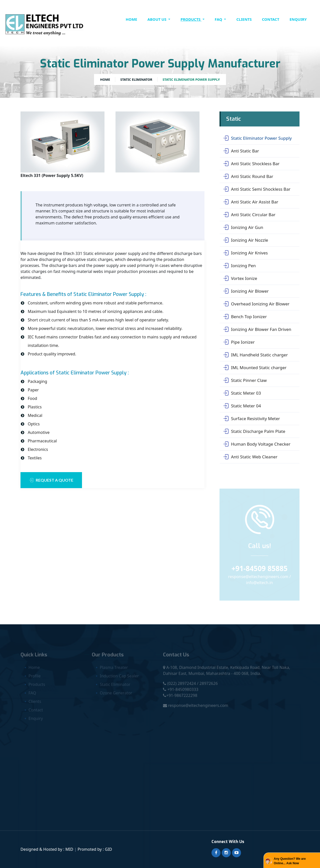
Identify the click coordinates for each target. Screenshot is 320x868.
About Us (157, 19)
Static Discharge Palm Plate (254, 431)
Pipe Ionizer (239, 342)
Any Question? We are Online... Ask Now (290, 861)
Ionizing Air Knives (246, 253)
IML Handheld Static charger (256, 355)
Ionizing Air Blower (246, 291)
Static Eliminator (136, 79)
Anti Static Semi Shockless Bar (257, 189)
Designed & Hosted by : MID (47, 849)
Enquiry (298, 19)
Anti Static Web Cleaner (250, 457)
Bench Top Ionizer (245, 317)
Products (191, 19)
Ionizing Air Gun (243, 227)
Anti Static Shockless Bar (251, 164)
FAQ (219, 19)
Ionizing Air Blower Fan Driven (257, 329)
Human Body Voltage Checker (257, 444)
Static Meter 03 (242, 393)
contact (271, 19)
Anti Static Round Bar (248, 176)
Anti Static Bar (241, 151)
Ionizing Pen (240, 266)
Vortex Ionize (240, 278)
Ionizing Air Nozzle (246, 240)
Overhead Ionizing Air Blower (256, 304)
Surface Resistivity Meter (252, 419)
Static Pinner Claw (245, 380)
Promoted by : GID (95, 849)
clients (244, 19)
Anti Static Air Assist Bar (251, 202)
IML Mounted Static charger (255, 368)
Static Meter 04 (242, 406)
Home (131, 19)
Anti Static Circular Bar (249, 215)
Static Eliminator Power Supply (258, 138)
